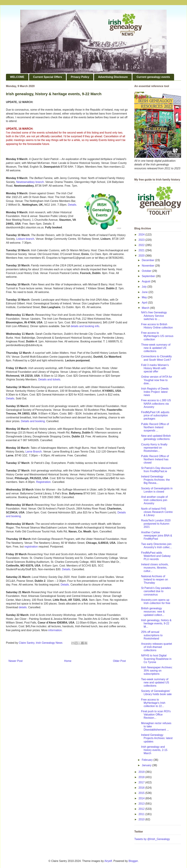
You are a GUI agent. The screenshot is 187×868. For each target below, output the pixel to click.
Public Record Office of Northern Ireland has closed (155, 459)
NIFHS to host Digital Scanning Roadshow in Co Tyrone (156, 659)
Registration (43, 482)
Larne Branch (33, 452)
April (145, 303)
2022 (142, 245)
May (145, 297)
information (55, 630)
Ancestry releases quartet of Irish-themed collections (156, 647)
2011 (142, 814)
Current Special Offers (48, 77)
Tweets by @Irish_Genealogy (152, 839)
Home (68, 661)
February (148, 760)
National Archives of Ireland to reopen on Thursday (155, 579)
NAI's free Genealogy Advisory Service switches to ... (154, 316)
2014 (142, 798)
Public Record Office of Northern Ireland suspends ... (155, 427)
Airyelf (108, 861)
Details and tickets (49, 379)
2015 (142, 793)
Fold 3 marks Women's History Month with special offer (155, 368)
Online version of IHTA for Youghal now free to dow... (157, 380)
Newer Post (16, 661)
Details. (73, 205)
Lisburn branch (25, 239)
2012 (142, 809)
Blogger (133, 861)
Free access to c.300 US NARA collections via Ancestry (156, 404)
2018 (142, 777)
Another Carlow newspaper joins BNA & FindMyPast (157, 536)
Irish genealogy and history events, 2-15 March (154, 750)
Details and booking (33, 421)
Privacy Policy (80, 77)
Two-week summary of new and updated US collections (155, 682)
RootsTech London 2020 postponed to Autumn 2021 (156, 524)
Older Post (119, 661)
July (145, 287)
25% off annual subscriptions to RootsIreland (152, 635)
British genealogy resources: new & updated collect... (153, 612)
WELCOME (17, 77)
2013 (142, 804)
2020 (142, 256)
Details (10, 398)
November (148, 266)
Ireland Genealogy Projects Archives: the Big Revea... (155, 480)
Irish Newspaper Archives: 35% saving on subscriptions (157, 671)
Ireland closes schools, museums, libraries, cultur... (155, 568)
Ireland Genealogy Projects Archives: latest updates (157, 738)
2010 (142, 819)
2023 (142, 240)
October (147, 271)
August (146, 281)
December (148, 260)
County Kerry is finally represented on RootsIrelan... (154, 448)
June (145, 292)
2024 (142, 235)
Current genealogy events (153, 77)
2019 (142, 772)
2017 (142, 782)
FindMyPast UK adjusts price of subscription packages (155, 415)
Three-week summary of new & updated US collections (156, 348)
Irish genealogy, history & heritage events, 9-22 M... (156, 623)
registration (31, 547)
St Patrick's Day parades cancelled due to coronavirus (156, 591)
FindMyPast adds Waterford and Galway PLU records (156, 556)
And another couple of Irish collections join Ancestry (154, 500)
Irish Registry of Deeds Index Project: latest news (155, 392)
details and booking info (85, 326)
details (23, 607)
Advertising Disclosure (113, 77)
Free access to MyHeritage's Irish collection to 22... (153, 703)
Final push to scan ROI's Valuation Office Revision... (156, 715)
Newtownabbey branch (30, 182)
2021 (142, 250)
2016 (142, 788)
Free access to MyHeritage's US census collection (157, 336)
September (149, 276)
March (146, 308)
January (147, 765)
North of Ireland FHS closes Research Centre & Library (157, 512)
